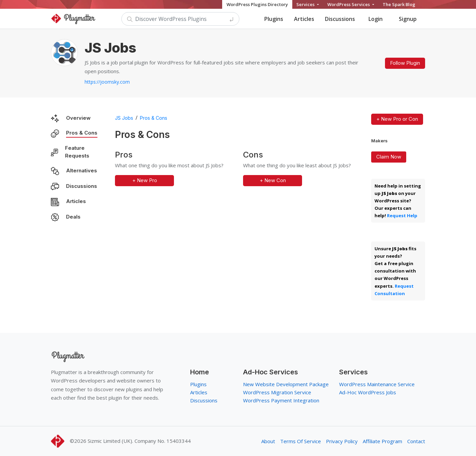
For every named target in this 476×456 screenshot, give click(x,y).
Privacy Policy (342, 441)
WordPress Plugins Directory (257, 4)
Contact (416, 441)
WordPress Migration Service (277, 392)
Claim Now (389, 157)
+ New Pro (145, 180)
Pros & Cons (82, 133)
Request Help (402, 216)
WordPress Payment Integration (281, 400)
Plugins (274, 19)
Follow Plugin (405, 63)
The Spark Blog (399, 4)
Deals (73, 217)
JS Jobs (124, 118)
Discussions (340, 19)
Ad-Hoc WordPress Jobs (368, 392)
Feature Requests (77, 152)
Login (376, 19)
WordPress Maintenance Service (377, 384)
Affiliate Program (382, 441)
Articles (304, 19)
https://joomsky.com (107, 82)
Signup (408, 19)
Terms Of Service (301, 441)
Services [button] (306, 4)
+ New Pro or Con (397, 119)
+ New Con (273, 180)
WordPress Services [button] (349, 4)
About (268, 441)
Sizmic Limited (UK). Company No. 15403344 (139, 441)
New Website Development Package (286, 384)
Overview (78, 118)
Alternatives (82, 170)
